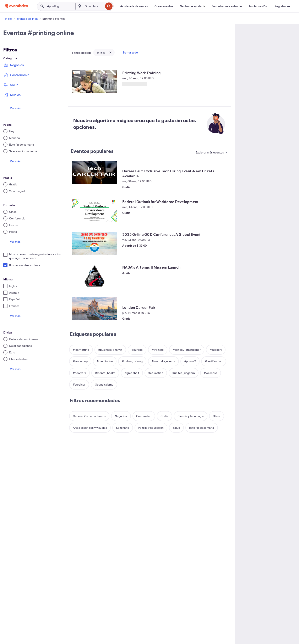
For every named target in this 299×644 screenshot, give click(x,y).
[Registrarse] (282, 6)
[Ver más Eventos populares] (209, 153)
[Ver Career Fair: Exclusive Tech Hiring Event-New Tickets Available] (94, 172)
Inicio (8, 19)
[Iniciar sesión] (258, 6)
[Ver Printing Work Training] (94, 82)
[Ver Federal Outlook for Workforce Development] (94, 211)
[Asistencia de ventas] (134, 6)
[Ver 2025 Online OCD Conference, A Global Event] (94, 243)
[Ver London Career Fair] (94, 309)
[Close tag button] (110, 52)
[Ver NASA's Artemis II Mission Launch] (94, 276)
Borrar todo (130, 52)
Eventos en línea (27, 19)
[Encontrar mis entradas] (227, 6)
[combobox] (94, 6)
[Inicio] (16, 6)
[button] (192, 6)
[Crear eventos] (164, 6)
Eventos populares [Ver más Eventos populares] (92, 151)
